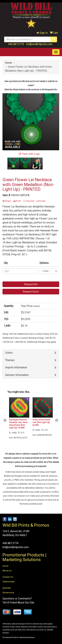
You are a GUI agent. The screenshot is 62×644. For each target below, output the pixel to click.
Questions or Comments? (17, 599)
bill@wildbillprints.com (39, 44)
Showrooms (8, 593)
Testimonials (9, 582)
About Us (7, 571)
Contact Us (8, 577)
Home (5, 566)
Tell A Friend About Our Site (18, 603)
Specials (7, 588)
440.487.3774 (16, 44)
